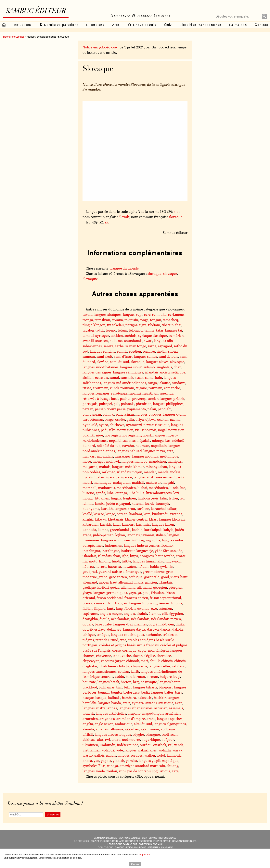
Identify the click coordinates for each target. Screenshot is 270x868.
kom (147, 514)
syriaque (102, 335)
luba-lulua (137, 493)
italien (161, 535)
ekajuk (142, 613)
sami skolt (104, 356)
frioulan (157, 593)
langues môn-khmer (128, 467)
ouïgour (168, 739)
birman (139, 676)
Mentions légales (129, 838)
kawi (117, 524)
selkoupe (178, 372)
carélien (143, 509)
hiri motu (90, 561)
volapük (108, 750)
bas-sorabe (103, 624)
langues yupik (150, 761)
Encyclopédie (142, 25)
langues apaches (170, 719)
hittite (126, 561)
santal (114, 377)
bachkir (160, 698)
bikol (128, 687)
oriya (140, 419)
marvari (89, 456)
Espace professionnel (162, 838)
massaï (127, 477)
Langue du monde (124, 268)
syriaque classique (153, 335)
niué (99, 435)
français (121, 603)
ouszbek (160, 745)
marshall (90, 488)
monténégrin (158, 650)
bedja (145, 692)
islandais (89, 556)
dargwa (153, 629)
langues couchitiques (127, 635)
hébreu (88, 566)
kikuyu (101, 519)
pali (116, 404)
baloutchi (145, 698)
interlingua (91, 551)
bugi (177, 676)
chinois (167, 661)
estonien (165, 608)
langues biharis (145, 687)
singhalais (164, 367)
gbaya (87, 593)
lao (182, 498)
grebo (103, 577)
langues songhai (103, 351)
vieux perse (116, 409)
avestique (166, 703)
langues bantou (171, 682)
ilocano (167, 545)
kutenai (138, 503)
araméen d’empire (131, 719)
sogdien (135, 351)
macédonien (126, 488)
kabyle (168, 530)
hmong (105, 561)
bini (119, 687)
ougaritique (151, 739)
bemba (116, 692)
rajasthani (150, 393)
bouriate (89, 682)
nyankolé (90, 425)
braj (136, 682)
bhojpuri (166, 687)
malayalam (122, 482)
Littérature (95, 25)
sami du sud (120, 362)
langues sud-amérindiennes (124, 383)
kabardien (90, 524)
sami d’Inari (123, 356)
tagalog (88, 330)
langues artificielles (111, 713)
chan (178, 367)
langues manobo (135, 461)
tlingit (87, 325)
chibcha (123, 666)
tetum (122, 330)
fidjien (88, 608)
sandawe (179, 383)
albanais (102, 729)
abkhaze (89, 739)
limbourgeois (148, 498)
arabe (151, 719)
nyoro (103, 425)
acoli (165, 734)
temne (149, 330)
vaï (170, 745)
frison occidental (110, 598)
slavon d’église (144, 656)
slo (176, 211)
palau (152, 409)
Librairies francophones (201, 25)
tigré (143, 325)
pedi (104, 430)
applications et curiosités (135, 841)
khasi (153, 519)
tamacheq (170, 320)
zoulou (112, 771)
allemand (128, 587)
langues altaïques (108, 314)
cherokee (164, 656)
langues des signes (97, 372)
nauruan (142, 446)
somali (122, 351)
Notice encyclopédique (100, 47)
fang (119, 608)
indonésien (114, 545)
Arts (116, 25)
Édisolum (132, 847)
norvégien (125, 430)
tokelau (118, 325)
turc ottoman (93, 419)
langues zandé (94, 771)
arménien (173, 713)
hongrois (147, 556)
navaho (128, 446)
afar (100, 739)
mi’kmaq (109, 472)
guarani (105, 572)
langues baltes (162, 692)
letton (173, 498)
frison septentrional (165, 598)
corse (116, 650)
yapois (106, 761)
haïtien (143, 566)
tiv (109, 325)
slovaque (176, 217)
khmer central (136, 519)
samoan (89, 356)
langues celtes (159, 666)
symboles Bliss (94, 766)
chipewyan (91, 661)
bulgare (166, 676)
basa (179, 692)
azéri (126, 703)
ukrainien (90, 745)
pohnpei (106, 404)
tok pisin (131, 320)
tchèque (89, 635)
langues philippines (168, 404)
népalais (144, 440)
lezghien (129, 498)
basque (88, 698)
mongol (99, 461)
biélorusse (131, 692)
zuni (122, 771)
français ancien (136, 598)
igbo (125, 556)
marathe (113, 477)
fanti (111, 608)
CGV (144, 838)
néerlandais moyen (166, 619)
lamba (100, 503)
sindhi (161, 351)
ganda (100, 493)
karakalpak (153, 530)
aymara (138, 703)
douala (88, 624)
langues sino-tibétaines (101, 367)
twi (107, 739)
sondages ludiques (184, 841)
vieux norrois (146, 430)
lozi (176, 493)
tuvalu (88, 314)
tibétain (154, 325)
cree (123, 640)
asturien (161, 708)
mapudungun (153, 713)
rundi (114, 388)
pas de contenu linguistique (149, 771)
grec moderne (154, 572)
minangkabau (156, 467)
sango (152, 383)
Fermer (135, 864)
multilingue (169, 456)
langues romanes (96, 393)
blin (129, 676)
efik (165, 613)
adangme (153, 734)
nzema (175, 419)
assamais (176, 708)
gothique (136, 577)
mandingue (103, 482)
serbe (119, 346)
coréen (122, 514)
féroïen (130, 608)
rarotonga (119, 393)
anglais (129, 613)
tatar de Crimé (107, 640)
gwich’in (167, 566)
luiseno (88, 493)
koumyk (163, 503)
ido (180, 551)
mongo (88, 498)
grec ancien (118, 577)
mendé (163, 472)
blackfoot (90, 687)
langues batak (108, 682)
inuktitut (128, 551)
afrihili (88, 734)
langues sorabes (130, 755)
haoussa (114, 566)
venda (179, 745)
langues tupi (133, 314)
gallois (99, 755)
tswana (117, 320)
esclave (100, 629)
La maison (238, 25)
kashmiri (143, 524)
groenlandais (120, 530)
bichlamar (107, 687)
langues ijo (145, 551)
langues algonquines (170, 724)
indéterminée (128, 745)
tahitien (117, 335)
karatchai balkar (164, 509)
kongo (110, 514)
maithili (138, 482)
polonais (128, 404)
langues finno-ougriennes (149, 603)
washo (88, 755)
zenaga (113, 766)
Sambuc (120, 847)
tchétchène (107, 666)
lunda (174, 488)
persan (88, 409)
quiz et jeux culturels (104, 841)
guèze (115, 587)
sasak (139, 377)
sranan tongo (136, 346)
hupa (134, 556)
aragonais (107, 719)
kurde (150, 503)
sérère (108, 346)
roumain (127, 388)
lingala (116, 498)
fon (111, 603)
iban (117, 556)
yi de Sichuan (165, 551)
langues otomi (174, 414)
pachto (125, 398)
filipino (100, 608)
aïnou (155, 729)
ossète (120, 419)
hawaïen (129, 566)
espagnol (165, 346)
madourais (107, 488)
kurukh (107, 509)
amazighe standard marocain (142, 766)
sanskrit (127, 377)
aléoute (88, 729)
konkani (136, 514)
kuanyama (91, 509)
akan (145, 729)
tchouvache (122, 656)
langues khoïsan (172, 519)
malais (88, 477)
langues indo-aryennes (142, 545)
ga (139, 593)
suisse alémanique (127, 572)
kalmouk (174, 755)
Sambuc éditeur (36, 11)
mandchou (158, 461)
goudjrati (90, 572)
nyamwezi (134, 425)
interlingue (110, 551)
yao (96, 761)
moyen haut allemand (116, 582)
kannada (89, 530)
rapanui (135, 393)
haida (154, 566)
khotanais (116, 519)
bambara (129, 698)
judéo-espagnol (118, 503)
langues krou (125, 509)
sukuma (116, 341)
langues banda (110, 703)
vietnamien (91, 750)
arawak (88, 713)
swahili (88, 341)
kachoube (153, 635)
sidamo (149, 367)
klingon (99, 325)
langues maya (154, 451)
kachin (137, 530)
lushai (142, 488)
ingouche (153, 540)
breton (126, 682)
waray (177, 750)
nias (132, 440)
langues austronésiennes (153, 477)
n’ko (112, 430)
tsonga (88, 320)
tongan (156, 320)
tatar (160, 330)
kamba (103, 530)
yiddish (118, 761)
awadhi (151, 703)
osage (109, 419)
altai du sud (143, 724)
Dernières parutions (59, 25)
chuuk (155, 661)
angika (88, 724)
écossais (102, 377)
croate (181, 556)
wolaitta (165, 750)
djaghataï (90, 666)
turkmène (176, 314)
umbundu (108, 745)
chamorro (139, 666)
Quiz (168, 25)
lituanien (102, 498)
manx (139, 582)
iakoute (164, 383)
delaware (114, 629)
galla (130, 419)
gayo (132, 593)
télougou (136, 330)
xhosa (87, 761)
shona (173, 351)
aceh (174, 734)
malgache (90, 467)
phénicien (144, 404)
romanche (172, 388)
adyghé (138, 734)
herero (101, 566)
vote (120, 750)
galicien (151, 582)
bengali (104, 692)
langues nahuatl (129, 451)
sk (107, 222)
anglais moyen (111, 613)
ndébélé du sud (109, 446)
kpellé (87, 514)
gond (165, 577)
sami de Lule (168, 356)
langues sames (146, 356)
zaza (175, 771)
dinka (180, 624)
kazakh (106, 524)
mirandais (105, 456)
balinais (114, 698)
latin (164, 498)
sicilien (88, 377)
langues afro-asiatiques (113, 734)
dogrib (88, 629)
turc (147, 314)
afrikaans (168, 729)
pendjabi (165, 409)
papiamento (137, 409)
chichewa (117, 425)
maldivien (166, 624)
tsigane (141, 388)
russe (87, 388)
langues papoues (149, 414)
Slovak (124, 217)
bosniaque (149, 682)
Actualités (23, 25)
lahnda (88, 503)
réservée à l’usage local (100, 398)
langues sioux (131, 367)
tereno (111, 330)
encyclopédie (162, 841)
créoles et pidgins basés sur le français (129, 645)
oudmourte (131, 739)
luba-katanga (117, 493)
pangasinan (125, 414)
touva (116, 739)
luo (183, 488)
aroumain (101, 388)
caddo (119, 676)
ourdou (146, 745)
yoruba (131, 761)
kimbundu (160, 514)
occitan (163, 419)
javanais (148, 535)
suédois (130, 335)
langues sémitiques (128, 372)
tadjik (100, 330)
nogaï (162, 430)
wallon (150, 755)
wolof (161, 755)
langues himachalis (148, 561)
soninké (149, 351)
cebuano (179, 666)
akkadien (132, 729)
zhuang (172, 766)
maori (179, 477)
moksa (175, 472)
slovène (103, 362)
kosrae (99, 514)
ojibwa (150, 419)
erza (170, 451)
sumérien (176, 335)
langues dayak (134, 629)
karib (135, 671)
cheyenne (104, 656)
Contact (262, 25)
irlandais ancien (157, 372)
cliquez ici (144, 855)
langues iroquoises (116, 540)
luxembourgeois (159, 493)
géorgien (160, 587)
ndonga (158, 440)
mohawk (113, 461)
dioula (104, 619)
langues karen (163, 524)
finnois (177, 603)
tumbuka (159, 314)
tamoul (88, 335)
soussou (102, 341)
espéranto (90, 613)
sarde (152, 346)
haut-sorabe (165, 556)
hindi (116, 561)
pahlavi (108, 414)
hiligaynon (173, 561)
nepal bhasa (118, 440)
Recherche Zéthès (14, 37)
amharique (124, 724)
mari (144, 661)
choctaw (107, 661)
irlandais (165, 582)
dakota (178, 629)
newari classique (156, 425)
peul (146, 593)
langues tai (174, 330)
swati (148, 341)
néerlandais (120, 619)
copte (142, 650)
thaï (178, 325)
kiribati (103, 587)
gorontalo (152, 577)
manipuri (175, 461)
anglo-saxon (104, 724)
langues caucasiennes (99, 671)
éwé (154, 608)
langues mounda (145, 456)
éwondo (143, 608)
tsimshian (102, 320)
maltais (105, 467)
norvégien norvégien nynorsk (128, 435)
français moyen (95, 603)
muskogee (123, 456)
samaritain (154, 377)
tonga (144, 320)
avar (178, 703)
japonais (133, 535)
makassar (153, 482)
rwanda (176, 514)
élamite (154, 613)
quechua (167, 393)
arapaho (134, 713)
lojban (120, 535)
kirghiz (88, 519)
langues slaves (157, 362)
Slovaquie (90, 279)
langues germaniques (110, 593)
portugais (90, 404)
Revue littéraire (156, 847)
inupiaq (138, 540)
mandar (150, 472)
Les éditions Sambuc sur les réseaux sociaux (135, 844)
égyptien (176, 613)
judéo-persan (103, 535)
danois (166, 629)
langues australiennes (100, 708)
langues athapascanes (136, 708)
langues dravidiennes (130, 624)
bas (168, 440)
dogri (153, 624)
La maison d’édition (105, 838)
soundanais (133, 341)
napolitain (159, 446)
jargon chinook (127, 661)
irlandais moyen (130, 472)
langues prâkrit (172, 398)
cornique (129, 650)
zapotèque (170, 761)
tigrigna (132, 325)
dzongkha (90, 619)
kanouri (128, 524)
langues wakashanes (141, 750)
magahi (168, 482)
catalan (124, 671)
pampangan (92, 414)
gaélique (89, 587)
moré (87, 461)
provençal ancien (145, 398)
